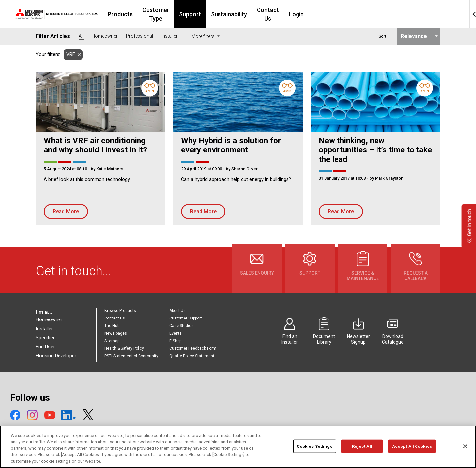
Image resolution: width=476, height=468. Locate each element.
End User (45, 347)
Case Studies (181, 326)
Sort (383, 36)
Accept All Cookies (412, 455)
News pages (116, 333)
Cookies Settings (315, 455)
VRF (69, 54)
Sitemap (112, 341)
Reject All (362, 455)
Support (240, 14)
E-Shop (175, 341)
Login (355, 14)
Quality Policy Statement (192, 356)
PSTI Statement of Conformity (131, 356)
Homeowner (49, 319)
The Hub (112, 326)
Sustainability (279, 14)
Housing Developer (56, 356)
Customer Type (199, 14)
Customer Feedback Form (193, 348)
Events (176, 333)
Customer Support (186, 318)
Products (156, 14)
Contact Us (322, 14)
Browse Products (120, 311)
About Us (178, 311)
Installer (44, 329)
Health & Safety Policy (124, 348)
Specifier (45, 338)
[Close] (465, 455)
